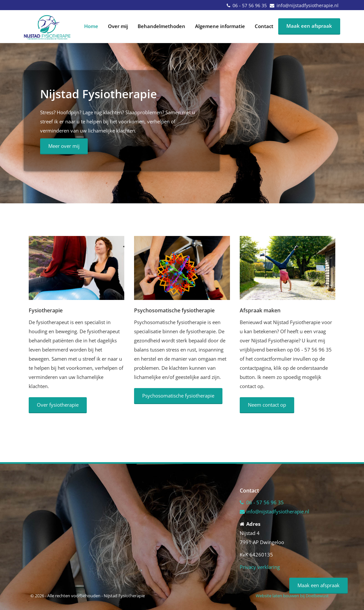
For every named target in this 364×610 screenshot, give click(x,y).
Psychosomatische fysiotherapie (178, 396)
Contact (264, 26)
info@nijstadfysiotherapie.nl (308, 5)
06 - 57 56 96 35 (250, 5)
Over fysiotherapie (58, 405)
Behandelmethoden (161, 26)
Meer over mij (64, 146)
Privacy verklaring (260, 567)
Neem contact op (267, 405)
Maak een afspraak (309, 26)
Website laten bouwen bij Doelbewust (292, 596)
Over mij (118, 26)
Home (91, 26)
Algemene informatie (220, 26)
